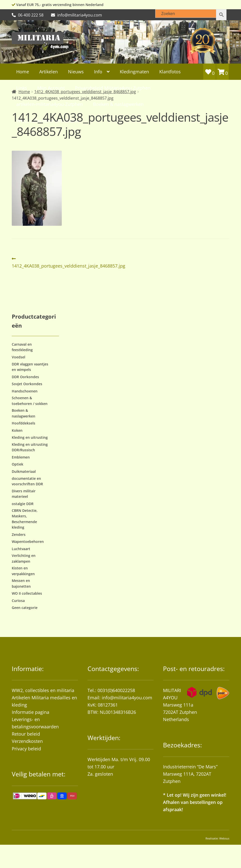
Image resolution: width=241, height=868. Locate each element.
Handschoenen (25, 391)
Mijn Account (51, 88)
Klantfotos (170, 72)
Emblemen (21, 457)
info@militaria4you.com (127, 698)
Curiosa (18, 601)
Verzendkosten (27, 741)
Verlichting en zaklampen (24, 558)
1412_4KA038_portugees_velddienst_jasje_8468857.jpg (68, 262)
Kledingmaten (134, 72)
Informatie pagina (30, 712)
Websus (224, 838)
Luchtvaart (21, 549)
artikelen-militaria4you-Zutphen (49, 104)
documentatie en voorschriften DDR (27, 481)
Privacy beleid (26, 749)
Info (98, 72)
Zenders (19, 534)
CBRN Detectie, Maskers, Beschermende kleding (25, 519)
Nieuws (76, 72)
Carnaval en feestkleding (22, 347)
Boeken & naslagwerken (118, 104)
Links (22, 88)
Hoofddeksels (23, 423)
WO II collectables (27, 593)
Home (23, 72)
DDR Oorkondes (25, 377)
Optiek (17, 464)
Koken (17, 430)
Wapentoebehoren (28, 541)
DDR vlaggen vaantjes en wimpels (30, 367)
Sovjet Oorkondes (27, 384)
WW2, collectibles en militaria (43, 690)
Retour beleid (26, 734)
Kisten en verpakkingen (23, 571)
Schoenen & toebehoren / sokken (30, 401)
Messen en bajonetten (21, 583)
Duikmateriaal (24, 471)
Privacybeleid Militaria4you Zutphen (113, 88)
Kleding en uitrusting (30, 437)
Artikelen (48, 72)
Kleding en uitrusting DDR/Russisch (30, 447)
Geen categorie (25, 608)
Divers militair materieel (24, 494)
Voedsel (18, 357)
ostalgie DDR (23, 504)
